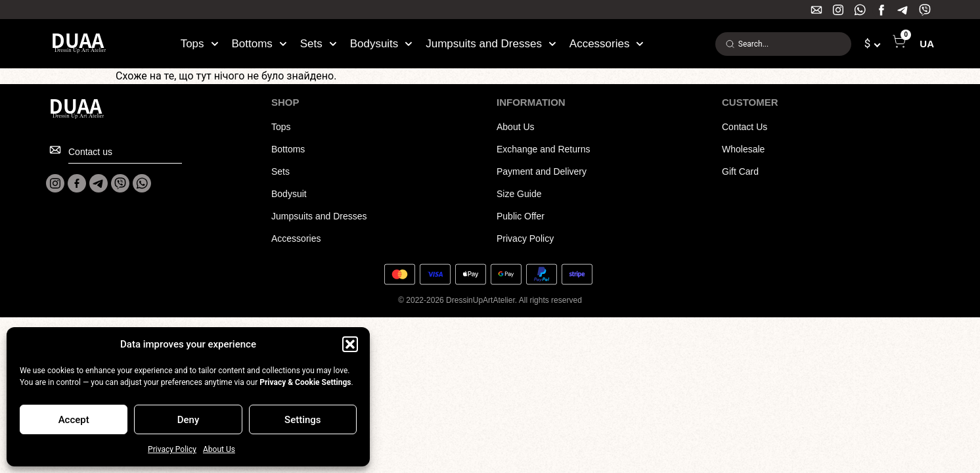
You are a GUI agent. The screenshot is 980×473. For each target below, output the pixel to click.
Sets (319, 44)
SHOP (285, 102)
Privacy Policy (172, 449)
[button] (350, 344)
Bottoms (259, 44)
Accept (74, 420)
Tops (200, 44)
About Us (219, 449)
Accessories (607, 44)
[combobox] (783, 44)
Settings (303, 420)
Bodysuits (382, 44)
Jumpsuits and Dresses (491, 44)
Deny (189, 420)
